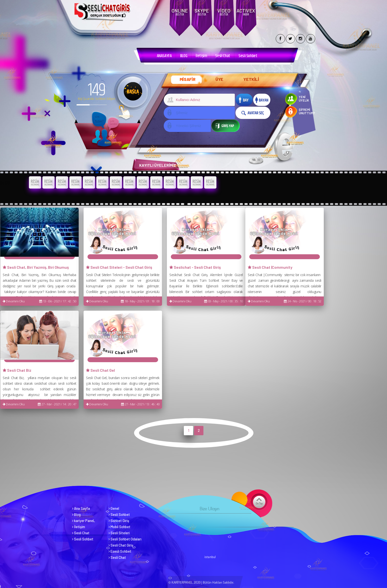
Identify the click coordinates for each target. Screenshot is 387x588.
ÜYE (219, 79)
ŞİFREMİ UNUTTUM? (307, 111)
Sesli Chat (223, 56)
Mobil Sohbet (119, 527)
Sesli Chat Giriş (121, 545)
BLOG (184, 56)
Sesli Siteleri (119, 533)
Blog (76, 515)
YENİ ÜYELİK (304, 99)
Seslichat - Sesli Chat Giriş (195, 267)
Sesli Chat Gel (100, 370)
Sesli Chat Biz (17, 370)
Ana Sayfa (81, 508)
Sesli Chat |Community (270, 267)
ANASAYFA (164, 56)
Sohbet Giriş (119, 521)
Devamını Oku (14, 301)
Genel (114, 508)
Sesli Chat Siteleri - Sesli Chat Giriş (119, 267)
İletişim (201, 56)
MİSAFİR (188, 79)
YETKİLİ (251, 79)
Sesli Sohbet (248, 56)
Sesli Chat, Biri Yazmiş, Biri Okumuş (36, 267)
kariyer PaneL (84, 521)
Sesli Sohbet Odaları (125, 539)
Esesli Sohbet (120, 551)
